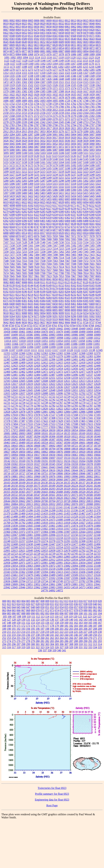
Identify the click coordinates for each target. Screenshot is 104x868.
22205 (37, 538)
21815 (59, 523)
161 (71, 623)
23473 (22, 575)
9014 (92, 310)
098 (71, 613)
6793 (12, 230)
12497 (82, 375)
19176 (30, 461)
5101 (31, 153)
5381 (31, 190)
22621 (22, 550)
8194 (18, 292)
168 (4, 626)
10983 (52, 335)
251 (100, 635)
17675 (7, 427)
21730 (82, 520)
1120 (73, 57)
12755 (30, 403)
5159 (31, 162)
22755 (97, 553)
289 (81, 641)
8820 (37, 310)
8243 (86, 295)
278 (28, 641)
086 (14, 613)
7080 (6, 239)
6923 (80, 233)
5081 (18, 150)
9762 (61, 325)
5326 (24, 187)
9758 (42, 325)
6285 (43, 211)
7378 (18, 255)
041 (100, 604)
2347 (74, 122)
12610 (60, 381)
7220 (80, 248)
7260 (49, 252)
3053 (43, 131)
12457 (82, 369)
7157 (6, 245)
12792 (22, 409)
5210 (12, 171)
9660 (55, 322)
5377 (12, 190)
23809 (15, 584)
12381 (75, 356)
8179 (55, 289)
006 (33, 601)
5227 (12, 175)
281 (43, 641)
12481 (15, 375)
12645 (30, 390)
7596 (61, 264)
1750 (98, 101)
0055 (31, 27)
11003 (75, 338)
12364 (52, 353)
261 (47, 638)
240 (47, 635)
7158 (12, 245)
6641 (92, 224)
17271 (37, 418)
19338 (45, 464)
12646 (37, 390)
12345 (99, 350)
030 (47, 604)
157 (52, 623)
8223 (61, 295)
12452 (45, 369)
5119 (30, 156)
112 (38, 616)
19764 (52, 473)
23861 (52, 584)
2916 (31, 131)
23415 (67, 572)
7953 (61, 276)
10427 (98, 325)
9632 (86, 319)
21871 (67, 526)
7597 (67, 264)
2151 (12, 113)
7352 (98, 252)
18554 (45, 443)
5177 (43, 165)
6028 (61, 202)
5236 (67, 175)
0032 (61, 24)
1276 (49, 70)
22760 (15, 557)
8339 (74, 298)
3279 (80, 131)
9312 (30, 319)
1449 (67, 79)
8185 (86, 289)
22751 (82, 553)
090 (33, 613)
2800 (12, 128)
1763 (80, 104)
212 (14, 632)
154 (38, 623)
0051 (6, 27)
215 (28, 632)
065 (14, 610)
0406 (61, 30)
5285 (37, 181)
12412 (44, 362)
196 (38, 629)
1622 (12, 94)
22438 (30, 544)
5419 (12, 196)
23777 (75, 581)
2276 (92, 119)
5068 (43, 147)
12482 (22, 375)
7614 (61, 267)
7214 (55, 248)
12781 (45, 406)
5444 (86, 196)
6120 (67, 205)
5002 (61, 134)
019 (95, 601)
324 (47, 647)
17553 (52, 424)
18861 (37, 452)
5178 (49, 165)
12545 (30, 378)
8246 (92, 295)
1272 (24, 70)
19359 (75, 464)
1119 (67, 57)
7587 (31, 264)
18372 (30, 439)
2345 (61, 122)
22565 (82, 547)
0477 (74, 33)
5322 (98, 184)
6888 (6, 233)
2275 (86, 119)
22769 (22, 557)
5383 (37, 190)
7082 (18, 239)
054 (62, 607)
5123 (55, 156)
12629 (7, 387)
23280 (60, 569)
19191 (45, 461)
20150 (15, 486)
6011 (86, 199)
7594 (49, 264)
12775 (7, 406)
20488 (60, 492)
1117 (55, 57)
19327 (37, 464)
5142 (67, 159)
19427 (37, 467)
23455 (7, 575)
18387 (52, 439)
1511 (61, 82)
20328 (60, 489)
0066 (98, 27)
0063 (80, 27)
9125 (74, 313)
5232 (43, 175)
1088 (86, 54)
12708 (97, 393)
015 (76, 601)
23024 (67, 563)
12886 (82, 412)
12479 (97, 372)
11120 (70, 350)
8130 (92, 282)
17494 (15, 424)
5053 (61, 144)
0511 (30, 36)
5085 (43, 150)
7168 (61, 245)
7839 (6, 276)
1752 (12, 104)
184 (81, 626)
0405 (55, 30)
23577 (45, 578)
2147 (86, 110)
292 (95, 641)
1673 (37, 97)
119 (71, 616)
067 (23, 610)
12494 (67, 375)
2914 (18, 131)
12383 (90, 356)
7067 (67, 236)
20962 (67, 504)
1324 (74, 73)
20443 (45, 492)
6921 (67, 233)
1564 (12, 88)
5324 (12, 187)
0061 (67, 27)
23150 (22, 569)
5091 (80, 150)
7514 (61, 258)
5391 (80, 190)
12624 (67, 384)
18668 (37, 446)
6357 (37, 218)
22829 (90, 557)
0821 (24, 45)
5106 (61, 153)
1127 (19, 61)
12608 (45, 381)
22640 (30, 550)
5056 (74, 144)
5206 (86, 168)
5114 (6, 156)
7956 (67, 276)
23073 (60, 566)
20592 (7, 498)
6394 (18, 221)
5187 (98, 165)
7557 (37, 261)
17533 (30, 424)
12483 (30, 375)
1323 (67, 73)
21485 (7, 517)
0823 (37, 45)
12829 (15, 412)
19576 (97, 467)
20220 (67, 486)
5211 (18, 171)
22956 (97, 560)
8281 (43, 298)
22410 (22, 544)
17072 (30, 415)
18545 (37, 443)
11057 (74, 341)
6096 (98, 202)
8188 (92, 289)
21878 (82, 526)
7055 (49, 236)
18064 (82, 430)
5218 (61, 171)
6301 (67, 211)
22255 (15, 541)
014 (71, 601)
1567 (31, 88)
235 (23, 635)
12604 (15, 381)
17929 (90, 427)
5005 (80, 134)
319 (23, 647)
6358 (43, 218)
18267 (22, 436)
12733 (15, 399)
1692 (37, 101)
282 (47, 641)
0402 (43, 30)
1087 (80, 54)
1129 (31, 61)
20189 (52, 486)
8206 (80, 292)
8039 (43, 279)
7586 (24, 264)
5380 (24, 190)
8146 (43, 285)
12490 (60, 375)
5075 (80, 147)
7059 (55, 236)
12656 (15, 393)
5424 (43, 196)
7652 (43, 270)
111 (33, 616)
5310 (37, 184)
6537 (98, 221)
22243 (97, 538)
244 (66, 635)
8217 (49, 295)
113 (42, 616)
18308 (60, 436)
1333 (98, 73)
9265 (18, 316)
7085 (37, 239)
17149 (60, 415)
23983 (52, 587)
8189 (98, 289)
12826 (90, 409)
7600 (86, 264)
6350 (98, 215)
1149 (61, 61)
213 (18, 632)
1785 (92, 107)
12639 (82, 387)
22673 (60, 550)
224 (71, 632)
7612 (49, 267)
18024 (45, 430)
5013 (30, 138)
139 (66, 620)
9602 (67, 319)
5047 (24, 144)
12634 (45, 387)
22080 (22, 535)
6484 (67, 221)
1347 (80, 76)
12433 (67, 366)
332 (86, 647)
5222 (80, 171)
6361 (61, 218)
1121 (79, 57)
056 (71, 607)
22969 (15, 563)
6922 (74, 233)
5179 (55, 165)
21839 (15, 526)
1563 (6, 88)
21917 (67, 529)
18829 (15, 452)
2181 (86, 116)
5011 (18, 138)
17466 (90, 421)
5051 (49, 144)
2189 (18, 119)
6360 (55, 218)
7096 (80, 239)
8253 (12, 298)
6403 (49, 221)
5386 (55, 190)
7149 (55, 242)
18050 (67, 430)
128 (14, 620)
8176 (43, 289)
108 (19, 616)
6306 (98, 211)
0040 (92, 24)
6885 (92, 230)
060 (90, 607)
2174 (49, 116)
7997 (92, 276)
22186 (22, 538)
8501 (92, 307)
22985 (52, 563)
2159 (61, 113)
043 (9, 607)
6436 (55, 221)
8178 (49, 289)
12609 (52, 381)
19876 (7, 476)
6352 (6, 218)
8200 (49, 292)
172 (23, 626)
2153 (24, 113)
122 (85, 616)
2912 (6, 131)
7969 (80, 276)
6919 (55, 233)
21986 (52, 532)
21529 (75, 517)
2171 (31, 116)
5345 (92, 187)
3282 (98, 131)
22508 (15, 547)
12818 (30, 409)
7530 (74, 258)
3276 (61, 131)
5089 (67, 150)
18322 (82, 436)
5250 (55, 178)
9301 (86, 316)
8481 (31, 307)
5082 (24, 150)
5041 (98, 141)
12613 (82, 381)
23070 (45, 566)
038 (86, 604)
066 (19, 610)
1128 (25, 61)
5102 (37, 153)
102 (90, 613)
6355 (24, 218)
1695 (55, 101)
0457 (55, 33)
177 (47, 626)
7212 (43, 248)
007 (38, 601)
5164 (61, 162)
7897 (43, 276)
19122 (82, 458)
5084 (37, 150)
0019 (6, 24)
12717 (44, 396)
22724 (22, 553)
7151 (67, 242)
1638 (86, 94)
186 (90, 626)
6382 (86, 218)
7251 (12, 252)
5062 (6, 147)
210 (4, 632)
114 (47, 616)
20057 (45, 480)
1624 (24, 94)
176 (43, 626)
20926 (45, 504)
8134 (98, 282)
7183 (80, 245)
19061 (75, 455)
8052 (61, 279)
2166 (98, 113)
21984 (45, 532)
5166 (74, 162)
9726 (86, 322)
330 (76, 647)
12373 (22, 356)
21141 (59, 507)
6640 (86, 224)
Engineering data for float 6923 (52, 800)
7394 (49, 255)
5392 (86, 190)
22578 (90, 547)
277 (23, 641)
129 (19, 620)
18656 (30, 446)
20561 (52, 495)
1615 (74, 91)
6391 (98, 218)
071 (43, 610)
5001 (55, 134)
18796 (60, 449)
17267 (30, 418)
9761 (54, 325)
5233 (49, 175)
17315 (60, 418)
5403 (43, 193)
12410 (30, 362)
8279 (37, 298)
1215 (85, 67)
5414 (80, 193)
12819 (37, 409)
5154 (98, 159)
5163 (55, 162)
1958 (49, 110)
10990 (7, 338)
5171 (6, 165)
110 (29, 616)
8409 (18, 304)
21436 (52, 513)
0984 (18, 54)
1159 (25, 64)
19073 (22, 458)
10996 (45, 338)
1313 (12, 73)
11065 (7, 344)
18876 (60, 452)
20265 (15, 489)
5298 (61, 181)
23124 (7, 569)
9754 (24, 325)
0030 (49, 24)
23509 (75, 575)
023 (14, 604)
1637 (80, 94)
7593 (43, 264)
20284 (45, 489)
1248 (98, 67)
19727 (22, 473)
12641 (97, 387)
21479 (97, 513)
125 (99, 616)
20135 (67, 483)
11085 (67, 344)
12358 (15, 353)
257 (28, 638)
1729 (67, 101)
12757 (37, 403)
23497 (67, 575)
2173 (43, 116)
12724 (67, 396)
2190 (24, 119)
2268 (43, 119)
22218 (60, 538)
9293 (61, 316)
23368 (30, 572)
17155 (67, 415)
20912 (22, 504)
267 (76, 638)
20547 (37, 495)
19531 (90, 467)
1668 (6, 97)
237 (33, 635)
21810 (45, 523)
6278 (98, 208)
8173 (24, 289)
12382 (82, 356)
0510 (24, 36)
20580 (90, 495)
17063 (22, 415)
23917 (82, 584)
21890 (22, 529)
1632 (55, 94)
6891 (18, 233)
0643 (92, 39)
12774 (97, 403)
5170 (98, 162)
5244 (18, 178)
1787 (6, 110)
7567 (67, 261)
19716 (7, 473)
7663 (67, 270)
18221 (97, 433)
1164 (55, 64)
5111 (86, 153)
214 (23, 632)
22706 (90, 550)
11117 (55, 350)
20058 (52, 480)
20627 (75, 498)
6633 (49, 224)
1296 (98, 70)
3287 (31, 134)
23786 (90, 581)
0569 (80, 36)
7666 (80, 270)
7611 (43, 267)
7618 (73, 267)
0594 (49, 39)
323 (43, 647)
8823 (43, 310)
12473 (60, 372)
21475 (90, 513)
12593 (7, 381)
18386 (45, 439)
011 (57, 601)
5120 (36, 156)
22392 (7, 544)
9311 (24, 319)
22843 (7, 560)
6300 (61, 211)
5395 (92, 190)
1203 (67, 67)
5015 (43, 138)
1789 (18, 110)
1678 (61, 97)
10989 (97, 335)
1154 (91, 61)
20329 (67, 489)
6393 (12, 221)
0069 (18, 30)
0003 (18, 20)
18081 (7, 433)
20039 (7, 480)
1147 (49, 61)
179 (57, 626)
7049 (43, 236)
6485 (74, 221)
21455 (67, 513)
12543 (22, 378)
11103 (82, 347)
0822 (31, 45)
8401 (98, 301)
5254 (74, 178)
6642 (98, 224)
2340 (31, 122)
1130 (37, 61)
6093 (80, 202)
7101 (86, 239)
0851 (43, 48)
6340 (92, 215)
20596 (15, 498)
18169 (82, 433)
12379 (60, 356)
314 (100, 644)
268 (81, 638)
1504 (37, 82)
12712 (22, 396)
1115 (43, 57)
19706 (97, 470)
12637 (67, 387)
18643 (15, 446)
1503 (31, 82)
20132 (52, 483)
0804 (92, 42)
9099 (61, 313)
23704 (22, 581)
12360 (22, 353)
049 (38, 607)
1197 (30, 67)
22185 (15, 538)
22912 (52, 560)
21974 (30, 532)
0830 (67, 45)
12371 (7, 356)
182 (71, 626)
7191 (31, 248)
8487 (61, 307)
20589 (97, 495)
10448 (75, 329)
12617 (15, 384)
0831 (74, 45)
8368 (80, 298)
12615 (97, 381)
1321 (55, 73)
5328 (37, 187)
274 (9, 641)
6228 (55, 208)
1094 (25, 57)
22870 (30, 560)
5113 (98, 153)
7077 (86, 236)
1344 (61, 76)
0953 (98, 51)
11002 (67, 338)
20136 (74, 483)
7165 (43, 245)
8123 (61, 282)
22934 (75, 560)
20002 (90, 476)
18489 (22, 443)
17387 (22, 421)
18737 (90, 446)
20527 (97, 492)
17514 (22, 424)
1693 (43, 101)
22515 (22, 547)
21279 (15, 510)
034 (66, 604)
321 (33, 647)
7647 (24, 270)
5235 (61, 175)
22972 (30, 563)
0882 (49, 51)
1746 (74, 101)
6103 (37, 205)
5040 (92, 141)
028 (38, 604)
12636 (60, 387)
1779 (55, 107)
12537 (90, 375)
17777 (45, 427)
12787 (90, 406)
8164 (86, 285)
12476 (75, 372)
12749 (90, 399)
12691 (52, 393)
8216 (43, 295)
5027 (12, 141)
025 (23, 604)
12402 (82, 359)
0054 (24, 27)
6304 (86, 211)
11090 (89, 344)
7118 (18, 242)
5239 (86, 175)
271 (95, 638)
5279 (98, 178)
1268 (6, 70)
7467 (43, 258)
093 (47, 613)
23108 (97, 566)
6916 (37, 233)
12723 (59, 396)
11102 (74, 347)
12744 (60, 399)
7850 (24, 276)
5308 (24, 184)
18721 (75, 446)
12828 (7, 412)
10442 (60, 329)
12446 (97, 366)
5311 (43, 184)
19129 (89, 458)
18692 (52, 446)
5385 (49, 190)
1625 (31, 94)
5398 (12, 193)
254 (14, 638)
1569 (43, 88)
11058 (82, 341)
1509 (49, 82)
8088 (24, 282)
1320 (49, 73)
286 (66, 641)
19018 (45, 455)
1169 (85, 64)
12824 (75, 409)
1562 (98, 85)
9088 (24, 313)
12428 (37, 366)
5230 (31, 175)
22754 (90, 553)
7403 (67, 255)
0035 (80, 24)
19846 (82, 473)
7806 (80, 273)
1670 (18, 97)
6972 (24, 236)
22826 (82, 557)
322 (38, 647)
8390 (55, 301)
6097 (6, 205)
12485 (45, 375)
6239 (67, 208)
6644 (12, 227)
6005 (67, 199)
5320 (86, 184)
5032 (43, 141)
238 (38, 635)
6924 (86, 233)
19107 (60, 458)
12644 (22, 390)
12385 (7, 359)
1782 (74, 107)
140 (71, 620)
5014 (37, 138)
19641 (67, 470)
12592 (97, 378)
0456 (49, 33)
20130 (44, 483)
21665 (30, 520)
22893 (45, 560)
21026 (15, 507)
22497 (7, 547)
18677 (45, 446)
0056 (37, 27)
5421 (24, 196)
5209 (6, 171)
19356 (67, 464)
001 (9, 601)
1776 (37, 107)
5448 (12, 199)
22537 (45, 547)
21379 (7, 513)
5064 (18, 147)
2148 (92, 110)
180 (62, 626)
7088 (49, 239)
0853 (55, 48)
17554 (60, 424)
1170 (91, 64)
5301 (80, 181)
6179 (86, 205)
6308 (12, 215)
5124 (61, 156)
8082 (6, 282)
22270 (37, 541)
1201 (55, 67)
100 (81, 613)
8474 (6, 307)
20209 (60, 486)
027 (33, 604)
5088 (61, 150)
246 (76, 635)
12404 (90, 359)
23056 (22, 566)
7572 (86, 261)
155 (43, 623)
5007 (92, 134)
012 (61, 601)
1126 (13, 61)
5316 (61, 184)
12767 (60, 403)
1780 (61, 107)
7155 (92, 242)
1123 (91, 57)
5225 (98, 171)
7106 (98, 239)
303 (47, 644)
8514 (12, 310)
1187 (18, 67)
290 (86, 641)
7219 (73, 248)
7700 (43, 273)
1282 (86, 70)
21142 (67, 507)
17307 (45, 418)
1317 (37, 73)
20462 (52, 492)
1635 (74, 94)
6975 (31, 236)
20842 (97, 501)
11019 (30, 341)
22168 (97, 535)
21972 (22, 532)
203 (71, 629)
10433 (15, 329)
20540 (30, 495)
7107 (6, 242)
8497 (74, 307)
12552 (60, 378)
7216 (67, 248)
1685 (98, 97)
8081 (98, 279)
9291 (55, 316)
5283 (24, 181)
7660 (55, 270)
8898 (67, 310)
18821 (90, 449)
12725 (74, 396)
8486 (55, 307)
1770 (24, 107)
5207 (92, 168)
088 (23, 613)
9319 (55, 319)
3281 (92, 131)
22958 (7, 563)
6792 (6, 230)
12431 (60, 366)
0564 (49, 36)
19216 (67, 461)
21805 (37, 523)
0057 (43, 27)
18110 (52, 433)
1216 (92, 67)
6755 (86, 227)
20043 (22, 480)
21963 (15, 532)
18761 (22, 449)
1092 (13, 57)
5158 (24, 162)
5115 (12, 156)
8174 (31, 289)
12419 (89, 362)
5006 (86, 134)
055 (66, 607)
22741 (60, 553)
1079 (67, 54)
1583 (31, 91)
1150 (67, 61)
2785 (24, 125)
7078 (92, 236)
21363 (89, 510)
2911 (98, 128)
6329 (49, 215)
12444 (82, 366)
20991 (97, 504)
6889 (12, 233)
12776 (15, 406)
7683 (18, 273)
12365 (60, 353)
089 (28, 613)
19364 (82, 464)
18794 (52, 449)
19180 (37, 461)
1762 (74, 104)
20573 (75, 495)
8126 (73, 282)
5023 (86, 138)
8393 (74, 301)
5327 (31, 187)
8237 (80, 295)
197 (43, 629)
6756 (92, 227)
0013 (73, 20)
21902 (45, 529)
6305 (92, 211)
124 (94, 616)
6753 (73, 227)
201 (62, 629)
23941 (97, 584)
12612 (74, 381)
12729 (97, 396)
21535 (82, 517)
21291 (37, 510)
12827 (97, 409)
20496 (75, 492)
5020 (73, 138)
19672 (82, 470)
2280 (18, 122)
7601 (92, 264)
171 (19, 626)
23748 (52, 581)
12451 (37, 369)
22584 (97, 547)
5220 (67, 171)
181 (66, 626)
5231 (37, 175)
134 (43, 620)
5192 (31, 168)
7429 (18, 258)
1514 (80, 82)
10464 (37, 332)
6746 (30, 227)
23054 (15, 566)
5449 (18, 199)
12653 (90, 390)
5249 (49, 178)
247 (81, 635)
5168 (86, 162)
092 (43, 613)
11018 (22, 341)
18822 (97, 449)
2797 (92, 125)
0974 (6, 54)
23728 (37, 581)
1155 (97, 61)
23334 (90, 569)
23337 (97, 569)
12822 (60, 409)
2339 (24, 122)
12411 (37, 362)
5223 (86, 171)
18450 (90, 439)
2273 (74, 119)
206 (86, 629)
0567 (67, 36)
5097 (12, 153)
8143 (24, 285)
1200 (48, 67)
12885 (75, 412)
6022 (24, 202)
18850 (22, 452)
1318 (43, 73)
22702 (82, 550)
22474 (67, 544)
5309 (31, 184)
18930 (90, 452)
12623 (60, 384)
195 (33, 629)
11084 (59, 344)
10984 (60, 335)
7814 (86, 273)
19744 (30, 473)
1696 (61, 101)
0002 (12, 20)
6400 (37, 221)
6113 (43, 205)
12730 (7, 399)
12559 (75, 378)
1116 (49, 57)
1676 (49, 97)
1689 (24, 101)
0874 (6, 51)
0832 (80, 45)
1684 (92, 97)
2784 (18, 125)
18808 (67, 449)
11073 (22, 344)
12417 (74, 362)
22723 (15, 553)
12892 (7, 415)
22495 (90, 544)
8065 (74, 279)
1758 (49, 104)
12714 (29, 396)
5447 (6, 199)
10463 (30, 332)
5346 (98, 187)
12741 (45, 399)
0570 (86, 36)
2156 (43, 113)
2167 (6, 116)
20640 (97, 498)
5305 (6, 184)
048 (33, 607)
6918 (49, 233)
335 (100, 647)
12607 (37, 381)
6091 (67, 202)
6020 (12, 202)
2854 (86, 128)
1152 (79, 61)
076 (66, 610)
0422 (6, 33)
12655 (7, 393)
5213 (30, 171)
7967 (74, 276)
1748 (86, 101)
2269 (49, 119)
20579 (82, 495)
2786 (31, 125)
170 (14, 626)
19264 (82, 461)
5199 (74, 168)
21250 (97, 507)
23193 (45, 569)
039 (90, 604)
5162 (49, 162)
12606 (30, 381)
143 (86, 620)
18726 (82, 446)
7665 (74, 270)
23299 (75, 569)
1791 (31, 110)
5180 (61, 165)
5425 (49, 196)
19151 (15, 461)
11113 (48, 350)
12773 (90, 403)
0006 (37, 20)
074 (57, 610)
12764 (52, 403)
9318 (49, 319)
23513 (82, 575)
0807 (6, 45)
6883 (80, 230)
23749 (60, 581)
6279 (6, 211)
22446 (45, 544)
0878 (31, 51)
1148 (55, 61)
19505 (75, 467)
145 (95, 620)
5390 (74, 190)
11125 (84, 350)
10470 (45, 332)
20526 (90, 492)
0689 (61, 42)
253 (9, 638)
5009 (6, 138)
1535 (74, 85)
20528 (7, 495)
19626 (60, 470)
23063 (30, 566)
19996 (75, 476)
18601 (82, 443)
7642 (18, 270)
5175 (31, 165)
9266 (24, 316)
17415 (37, 421)
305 (57, 644)
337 (45, 650)
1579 (6, 91)
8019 (24, 279)
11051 (44, 341)
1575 (80, 88)
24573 (82, 587)
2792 (67, 125)
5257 (86, 178)
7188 (12, 248)
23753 (67, 581)
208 (95, 629)
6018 (98, 199)
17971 (7, 430)
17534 (37, 424)
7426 (12, 258)
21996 (60, 532)
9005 (86, 310)
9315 (43, 319)
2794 (74, 125)
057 (76, 607)
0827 (49, 45)
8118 (49, 282)
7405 (74, 255)
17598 (75, 424)
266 (71, 638)
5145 (86, 159)
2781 (98, 122)
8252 (6, 298)
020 (100, 601)
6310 (24, 215)
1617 (86, 91)
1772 (31, 107)
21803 (30, 523)
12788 (97, 406)
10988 (90, 335)
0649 (24, 42)
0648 (18, 42)
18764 (30, 449)
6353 (12, 218)
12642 (7, 390)
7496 (55, 258)
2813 (24, 128)
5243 (12, 178)
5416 (92, 193)
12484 (37, 375)
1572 (61, 88)
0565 (55, 36)
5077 (92, 147)
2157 (49, 113)
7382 (31, 255)
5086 (49, 150)
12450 (30, 369)
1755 (31, 104)
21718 (75, 520)
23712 (30, 581)
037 (81, 604)
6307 (6, 215)
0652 (43, 42)
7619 (80, 267)
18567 (60, 443)
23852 (37, 584)
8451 (61, 304)
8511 (6, 310)
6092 (74, 202)
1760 (61, 104)
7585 (18, 264)
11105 (96, 347)
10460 (15, 332)
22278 (52, 541)
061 (95, 607)
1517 (98, 82)
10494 (90, 332)
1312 (6, 73)
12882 (52, 412)
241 (52, 635)
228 (90, 632)
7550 (12, 261)
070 (38, 610)
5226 (6, 175)
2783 (12, 125)
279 (33, 641)
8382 (31, 301)
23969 (45, 587)
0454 (37, 33)
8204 (67, 292)
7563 (55, 261)
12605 (22, 381)
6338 (80, 215)
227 (85, 632)
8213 (24, 295)
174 (33, 626)
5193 (37, 168)
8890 (49, 310)
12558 (67, 378)
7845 (12, 276)
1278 (61, 70)
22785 (45, 557)
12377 (45, 356)
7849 (18, 276)
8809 (30, 310)
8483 (43, 307)
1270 (12, 70)
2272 (67, 119)
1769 (18, 107)
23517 (90, 575)
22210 (45, 538)
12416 (67, 362)
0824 (43, 45)
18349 (7, 439)
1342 (55, 76)
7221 (86, 248)
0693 (86, 42)
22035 (75, 532)
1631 (49, 94)
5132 (6, 159)
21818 (67, 523)
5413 (73, 193)
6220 (12, 208)
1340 (43, 76)
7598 (74, 264)
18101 (45, 433)
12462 (22, 372)
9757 (36, 325)
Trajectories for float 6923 (52, 788)
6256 (74, 208)
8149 (49, 285)
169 (9, 626)
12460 (7, 372)
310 (81, 644)
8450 (55, 304)
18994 (15, 455)
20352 (97, 489)
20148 (7, 486)
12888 (90, 412)
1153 (85, 61)
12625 (75, 384)
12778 (22, 406)
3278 (74, 131)
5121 (43, 156)
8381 (24, 301)
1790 (24, 110)
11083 (52, 344)
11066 (15, 344)
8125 (67, 282)
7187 (6, 248)
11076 (37, 344)
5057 (80, 144)
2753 (86, 122)
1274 (37, 70)
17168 (75, 415)
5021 (80, 138)
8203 (61, 292)
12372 (15, 356)
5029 (24, 141)
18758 (15, 449)
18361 (15, 439)
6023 (31, 202)
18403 (67, 439)
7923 (49, 276)
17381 (15, 421)
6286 (49, 211)
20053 (37, 480)
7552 (18, 261)
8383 (37, 301)
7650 (37, 270)
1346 (74, 76)
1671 (24, 97)
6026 (49, 202)
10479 (60, 332)
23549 (22, 578)
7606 (18, 267)
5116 (18, 156)
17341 (90, 418)
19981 (60, 476)
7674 (6, 273)
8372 (92, 298)
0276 (37, 30)
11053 (52, 341)
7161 (31, 245)
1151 (73, 61)
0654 (49, 42)
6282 (24, 211)
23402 (52, 572)
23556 (30, 578)
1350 (98, 76)
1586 (49, 91)
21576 (7, 520)
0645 (6, 42)
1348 (86, 76)
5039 (86, 141)
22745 (75, 553)
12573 (82, 378)
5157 (18, 162)
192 (19, 629)
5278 (92, 178)
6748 (43, 227)
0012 (67, 20)
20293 (52, 489)
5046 (18, 144)
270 (90, 638)
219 (47, 632)
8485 (49, 307)
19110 (67, 458)
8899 (73, 310)
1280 (74, 70)
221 (57, 632)
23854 (45, 584)
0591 (31, 39)
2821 (74, 128)
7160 (24, 245)
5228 (18, 175)
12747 (75, 399)
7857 (31, 276)
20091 (90, 480)
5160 (37, 162)
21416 (30, 513)
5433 (67, 196)
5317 (67, 184)
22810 (75, 557)
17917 (82, 427)
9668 (74, 322)
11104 (89, 347)
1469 (98, 79)
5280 (6, 181)
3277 (67, 131)
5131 (98, 156)
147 (4, 623)
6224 (31, 208)
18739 (97, 446)
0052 (12, 27)
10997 (52, 338)
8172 (18, 289)
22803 (60, 557)
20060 (60, 480)
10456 (97, 329)
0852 (49, 48)
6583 (12, 224)
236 (28, 635)
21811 (52, 523)
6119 (61, 205)
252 (4, 638)
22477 (75, 544)
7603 (98, 264)
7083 (24, 239)
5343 (86, 187)
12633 (37, 387)
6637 (67, 224)
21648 (15, 520)
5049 (37, 144)
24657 (97, 587)
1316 (31, 73)
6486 (80, 221)
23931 (90, 584)
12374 (30, 356)
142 (81, 620)
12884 (67, 412)
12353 (7, 353)
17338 (82, 418)
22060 (97, 532)
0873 (98, 48)
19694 (90, 470)
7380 (24, 255)
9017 (98, 310)
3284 (12, 134)
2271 (61, 119)
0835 (98, 45)
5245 (24, 178)
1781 (67, 107)
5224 (92, 171)
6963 (98, 233)
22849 (15, 560)
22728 (37, 553)
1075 (43, 54)
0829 (61, 45)
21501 (45, 517)
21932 (75, 529)
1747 (80, 101)
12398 (60, 359)
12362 (37, 353)
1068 (31, 54)
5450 (24, 199)
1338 (31, 76)
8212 (18, 295)
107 (14, 616)
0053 (18, 27)
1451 (80, 79)
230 (100, 632)
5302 (86, 181)
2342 (43, 122)
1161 (37, 64)
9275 (37, 316)
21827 (82, 523)
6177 (79, 205)
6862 (31, 230)
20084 (82, 480)
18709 (67, 446)
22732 (45, 553)
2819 (61, 128)
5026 (6, 141)
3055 (55, 131)
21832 (89, 523)
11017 (15, 341)
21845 (30, 526)
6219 (6, 208)
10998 (60, 338)
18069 (97, 430)
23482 (37, 575)
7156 (98, 242)
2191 (31, 119)
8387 (49, 301)
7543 (86, 258)
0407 (67, 30)
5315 (55, 184)
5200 (80, 168)
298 (23, 644)
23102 (90, 566)
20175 (37, 486)
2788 (43, 125)
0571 (92, 36)
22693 (75, 550)
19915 (22, 476)
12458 (90, 369)
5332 (61, 187)
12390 (30, 359)
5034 (55, 141)
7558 (43, 261)
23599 (75, 578)
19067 (7, 458)
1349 (92, 76)
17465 (82, 421)
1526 (55, 85)
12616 (7, 384)
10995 (37, 338)
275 (14, 641)
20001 (82, 476)
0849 (37, 48)
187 (95, 626)
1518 (6, 85)
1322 (61, 73)
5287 (43, 181)
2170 (24, 116)
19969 (37, 476)
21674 (45, 520)
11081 (44, 344)
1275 (43, 70)
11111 (34, 350)
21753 (97, 520)
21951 (97, 529)
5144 (80, 159)
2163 (80, 113)
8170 (12, 289)
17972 (15, 430)
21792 (22, 523)
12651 (75, 390)
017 (85, 601)
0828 (55, 45)
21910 (60, 529)
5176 (37, 165)
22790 (52, 557)
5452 (37, 199)
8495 (67, 307)
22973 (37, 563)
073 (52, 610)
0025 (24, 24)
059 (86, 607)
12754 (22, 403)
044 (14, 607)
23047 (90, 563)
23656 (7, 581)
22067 (15, 535)
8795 (24, 310)
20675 (30, 501)
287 (71, 641)
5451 (31, 199)
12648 (52, 390)
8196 (24, 292)
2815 (37, 128)
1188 (24, 67)
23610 (90, 578)
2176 (61, 116)
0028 (37, 24)
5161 (43, 162)
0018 (98, 20)
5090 (74, 150)
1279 (67, 70)
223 (66, 632)
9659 (49, 322)
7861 (37, 276)
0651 (37, 42)
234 (19, 635)
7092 (67, 239)
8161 (67, 285)
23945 (15, 587)
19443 (52, 467)
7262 (61, 252)
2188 (12, 119)
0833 (86, 45)
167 (100, 623)
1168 (79, 64)
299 (28, 644)
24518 (75, 587)
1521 (24, 85)
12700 (67, 393)
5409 (49, 193)
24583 (90, 587)
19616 (52, 470)
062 (100, 607)
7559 (49, 261)
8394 (80, 301)
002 (14, 601)
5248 (43, 178)
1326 (80, 73)
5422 (31, 196)
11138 (92, 350)
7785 (67, 273)
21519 (60, 517)
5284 (31, 181)
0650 (31, 42)
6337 (73, 215)
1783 (80, 107)
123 (90, 616)
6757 (98, 227)
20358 (15, 492)
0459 (67, 33)
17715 (22, 427)
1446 (55, 79)
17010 (15, 415)
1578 (98, 88)
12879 (30, 412)
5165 (67, 162)
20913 (30, 504)
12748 (82, 399)
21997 (67, 532)
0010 (55, 20)
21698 (67, 520)
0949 (92, 51)
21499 (37, 517)
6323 (37, 215)
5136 (31, 159)
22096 (52, 535)
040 (95, 604)
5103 (43, 153)
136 (52, 620)
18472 (15, 443)
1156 (7, 64)
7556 (31, 261)
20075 (67, 480)
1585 (43, 91)
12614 (89, 381)
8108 (37, 282)
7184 (86, 245)
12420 (97, 362)
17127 (52, 415)
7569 (80, 261)
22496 (97, 544)
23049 (97, 563)
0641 (80, 39)
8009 (12, 279)
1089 (92, 54)
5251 (61, 178)
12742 (52, 399)
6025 (43, 202)
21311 (67, 510)
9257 (98, 313)
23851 (30, 584)
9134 (80, 313)
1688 (18, 101)
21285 (22, 510)
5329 (43, 187)
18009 (22, 430)
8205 (74, 292)
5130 (92, 156)
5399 (18, 193)
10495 (97, 332)
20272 (30, 489)
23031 (75, 563)
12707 (90, 393)
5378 (18, 190)
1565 (18, 88)
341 (64, 650)
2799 (6, 128)
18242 (15, 436)
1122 (85, 57)
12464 (30, 372)
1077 (55, 54)
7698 (31, 273)
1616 (80, 91)
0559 (43, 36)
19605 (37, 470)
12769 (75, 403)
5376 (6, 190)
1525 (49, 85)
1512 (67, 82)
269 (86, 638)
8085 (12, 282)
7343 (80, 252)
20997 (7, 507)
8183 (74, 289)
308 (71, 644)
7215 (61, 248)
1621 (6, 94)
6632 (43, 224)
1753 (18, 104)
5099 (18, 153)
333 (90, 647)
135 (47, 620)
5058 (86, 144)
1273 (31, 70)
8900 (80, 310)
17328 (75, 418)
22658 (52, 550)
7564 (61, 261)
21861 (52, 526)
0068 (12, 30)
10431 (7, 329)
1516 (92, 82)
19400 (7, 467)
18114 (60, 433)
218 (42, 632)
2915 (24, 131)
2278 (6, 122)
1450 (74, 79)
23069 (37, 566)
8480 (24, 307)
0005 (31, 20)
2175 (55, 116)
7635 (6, 270)
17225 (7, 418)
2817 (49, 128)
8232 (73, 295)
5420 (18, 196)
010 (52, 601)
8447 (49, 304)
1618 (92, 91)
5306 (12, 184)
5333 (67, 187)
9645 (12, 322)
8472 (98, 304)
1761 (67, 104)
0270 (30, 30)
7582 (12, 264)
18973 (7, 455)
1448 (61, 79)
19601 (30, 470)
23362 (22, 572)
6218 (98, 205)
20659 (15, 501)
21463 (75, 513)
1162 (43, 64)
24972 (60, 590)
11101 (67, 347)
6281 (18, 211)
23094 (75, 566)
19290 (97, 461)
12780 (37, 406)
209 (100, 629)
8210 (6, 295)
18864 (52, 452)
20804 (75, 501)
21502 (52, 517)
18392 (60, 439)
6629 (24, 224)
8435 (31, 304)
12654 (97, 390)
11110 (27, 350)
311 (85, 644)
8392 (67, 301)
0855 (67, 48)
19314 (22, 464)
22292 (75, 541)
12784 (67, 406)
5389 (67, 190)
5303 (92, 181)
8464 (80, 304)
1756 (37, 104)
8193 (12, 292)
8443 (37, 304)
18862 (45, 452)
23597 (67, 578)
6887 (98, 230)
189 (4, 629)
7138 (30, 242)
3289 (43, 134)
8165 (92, 285)
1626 (37, 94)
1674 (43, 97)
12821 (52, 409)
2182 (92, 116)
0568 (73, 36)
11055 (67, 341)
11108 (19, 350)
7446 (31, 258)
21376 (97, 510)
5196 (55, 168)
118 (66, 616)
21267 (7, 510)
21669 (37, 520)
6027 (55, 202)
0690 (67, 42)
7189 (18, 248)
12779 (30, 406)
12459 (97, 369)
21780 (15, 523)
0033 (67, 24)
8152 (61, 285)
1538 (92, 85)
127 (9, 620)
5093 (92, 150)
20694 (37, 501)
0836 (6, 48)
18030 (52, 430)
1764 (86, 104)
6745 (24, 227)
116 (57, 616)
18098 (37, 433)
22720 (7, 553)
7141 (49, 242)
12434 (75, 366)
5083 (31, 150)
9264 (12, 316)
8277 (31, 298)
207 (90, 629)
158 (57, 623)
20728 (67, 501)
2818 (55, 128)
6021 (18, 202)
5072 (61, 147)
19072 (15, 458)
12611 (67, 381)
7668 (86, 270)
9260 (6, 316)
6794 (18, 230)
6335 (61, 215)
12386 (15, 359)
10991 (15, 338)
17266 (22, 418)
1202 (61, 67)
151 (23, 623)
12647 (45, 390)
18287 (30, 436)
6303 (80, 211)
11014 (7, 341)
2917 (37, 131)
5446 (98, 196)
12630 (15, 387)
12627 (90, 384)
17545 (45, 424)
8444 (43, 304)
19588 (15, 470)
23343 (7, 572)
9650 (24, 322)
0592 (37, 39)
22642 (37, 550)
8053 (67, 279)
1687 (12, 101)
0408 (73, 30)
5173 (18, 165)
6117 (55, 205)
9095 (49, 313)
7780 (61, 273)
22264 (30, 541)
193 (23, 629)
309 (76, 644)
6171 (73, 205)
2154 (31, 113)
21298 (52, 510)
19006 (22, 455)
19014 (30, 455)
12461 (15, 372)
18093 (22, 433)
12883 (60, 412)
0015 (86, 20)
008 (43, 601)
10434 (22, 329)
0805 (98, 42)
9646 (18, 322)
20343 (90, 489)
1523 (37, 85)
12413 (52, 362)
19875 (97, 473)
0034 (74, 24)
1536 (80, 85)
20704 (52, 501)
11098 (45, 347)
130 (23, 620)
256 (23, 638)
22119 (60, 535)
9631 (80, 319)
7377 (12, 255)
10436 (37, 329)
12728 (89, 396)
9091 (31, 313)
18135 (67, 433)
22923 (67, 560)
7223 (98, 248)
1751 (6, 104)
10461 (22, 332)
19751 (45, 473)
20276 (37, 489)
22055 (90, 532)
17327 (67, 418)
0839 (18, 48)
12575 (90, 378)
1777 (43, 107)
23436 (82, 572)
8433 (24, 304)
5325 (18, 187)
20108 (15, 483)
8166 (98, 285)
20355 (7, 492)
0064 (86, 27)
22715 (97, 550)
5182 (74, 165)
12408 (15, 362)
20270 (22, 489)
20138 (89, 483)
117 (61, 616)
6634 (55, 224)
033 (62, 604)
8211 (12, 295)
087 (19, 613)
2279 (12, 122)
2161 (67, 113)
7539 (80, 258)
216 (33, 632)
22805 (67, 557)
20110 (29, 483)
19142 (7, 461)
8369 (86, 298)
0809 (12, 45)
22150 (74, 535)
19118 (75, 458)
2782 (6, 125)
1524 (43, 85)
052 (52, 607)
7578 (6, 264)
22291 (67, 541)
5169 (92, 162)
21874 (75, 526)
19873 (90, 473)
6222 (18, 208)
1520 (18, 85)
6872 (37, 230)
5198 (67, 168)
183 (76, 626)
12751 (7, 403)
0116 (24, 30)
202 (66, 629)
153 (33, 623)
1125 (7, 61)
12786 (82, 406)
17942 (97, 427)
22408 (15, 544)
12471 (45, 372)
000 (4, 601)
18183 (89, 433)
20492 (67, 492)
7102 (92, 239)
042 (4, 607)
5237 (74, 175)
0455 (43, 33)
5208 (98, 168)
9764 (73, 325)
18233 (7, 436)
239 (43, 635)
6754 (80, 227)
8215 (37, 295)
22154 (82, 535)
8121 (55, 282)
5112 (92, 153)
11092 (8, 347)
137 (57, 620)
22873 (37, 560)
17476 (7, 424)
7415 (92, 255)
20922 (37, 504)
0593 (43, 39)
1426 (49, 79)
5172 (12, 165)
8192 (6, 292)
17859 (52, 427)
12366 (67, 353)
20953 (60, 504)
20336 (82, 489)
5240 (92, 175)
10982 (45, 335)
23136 (15, 569)
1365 (31, 79)
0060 (61, 27)
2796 (86, 125)
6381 (80, 218)
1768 (12, 107)
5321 (92, 184)
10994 (30, 338)
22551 (52, 547)
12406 (97, 359)
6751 (61, 227)
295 (9, 644)
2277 (98, 119)
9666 (67, 322)
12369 (90, 353)
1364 (24, 79)
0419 (86, 30)
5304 (98, 181)
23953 (30, 587)
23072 (52, 566)
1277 (55, 70)
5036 (67, 141)
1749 (92, 101)
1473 (12, 82)
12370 (97, 353)
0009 (49, 20)
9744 (98, 322)
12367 (75, 353)
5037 (74, 141)
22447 (52, 544)
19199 (52, 461)
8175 (37, 289)
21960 (7, 532)
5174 (24, 165)
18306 (52, 436)
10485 (67, 332)
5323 (6, 187)
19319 (30, 464)
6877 (55, 230)
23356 (15, 572)
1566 (24, 88)
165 (90, 623)
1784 (86, 107)
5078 (98, 147)
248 (86, 635)
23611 (97, 578)
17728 (30, 427)
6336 (67, 215)
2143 (61, 110)
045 (19, 607)
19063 (82, 455)
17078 (37, 415)
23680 (15, 581)
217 (38, 632)
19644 (75, 470)
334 (95, 647)
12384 (97, 356)
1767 (6, 107)
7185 (92, 245)
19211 (60, 461)
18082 (15, 433)
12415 (59, 362)
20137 (82, 483)
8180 (61, 289)
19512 (82, 467)
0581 (98, 36)
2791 (61, 125)
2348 (80, 122)
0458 (61, 33)
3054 (49, 131)
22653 (45, 550)
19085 (37, 458)
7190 (24, 248)
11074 (30, 344)
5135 (24, 159)
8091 (31, 282)
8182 (67, 289)
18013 (30, 430)
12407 (7, 362)
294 (4, 644)
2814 (31, 128)
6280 (12, 211)
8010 (18, 279)
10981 (37, 335)
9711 (80, 322)
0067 (6, 30)
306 (62, 644)
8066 (80, 279)
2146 (80, 110)
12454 (60, 369)
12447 (7, 369)
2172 (37, 116)
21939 (82, 529)
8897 (61, 310)
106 (10, 616)
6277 (92, 208)
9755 (30, 325)
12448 (15, 369)
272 (100, 638)
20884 (15, 504)
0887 (61, 51)
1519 (12, 85)
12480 (7, 375)
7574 (92, 261)
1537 (86, 85)
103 (95, 613)
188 (100, 626)
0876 (18, 51)
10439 (52, 329)
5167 (80, 162)
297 (19, 644)
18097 (30, 433)
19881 (15, 476)
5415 (86, 193)
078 (76, 610)
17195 (97, 415)
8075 (92, 279)
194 (28, 629)
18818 (75, 449)
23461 (15, 575)
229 (95, 632)
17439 (75, 421)
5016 (49, 138)
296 (14, 644)
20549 (45, 495)
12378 (52, 356)
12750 (97, 399)
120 (75, 616)
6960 (92, 233)
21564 (97, 517)
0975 (12, 54)
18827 (7, 452)
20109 (22, 483)
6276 (86, 208)
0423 (12, 33)
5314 (49, 184)
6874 (49, 230)
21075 (30, 507)
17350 (97, 418)
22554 (60, 547)
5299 (67, 181)
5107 (68, 153)
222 (61, 632)
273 (4, 641)
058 (81, 607)
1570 (49, 88)
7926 (55, 276)
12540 (97, 375)
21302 (60, 510)
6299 (55, 211)
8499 (86, 307)
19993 (67, 476)
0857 (80, 48)
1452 (86, 79)
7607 (24, 267)
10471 (52, 332)
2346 (67, 122)
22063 (7, 535)
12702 (82, 393)
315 (4, 647)
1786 (98, 107)
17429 (60, 421)
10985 (67, 335)
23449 (90, 572)
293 (100, 641)
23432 (75, 572)
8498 (80, 307)
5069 (49, 147)
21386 (15, 513)
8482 (37, 307)
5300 (74, 181)
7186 (98, 245)
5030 (31, 141)
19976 (52, 476)
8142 (18, 285)
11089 (82, 344)
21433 (45, 513)
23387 (37, 572)
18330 (90, 436)
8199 (43, 292)
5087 (55, 150)
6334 (55, 215)
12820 (45, 409)
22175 (7, 538)
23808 (7, 584)
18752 (7, 449)
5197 (61, 168)
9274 (31, 316)
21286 (30, 510)
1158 (19, 64)
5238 (80, 175)
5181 (67, 165)
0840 (24, 48)
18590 (67, 443)
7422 (98, 255)
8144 (31, 285)
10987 (82, 335)
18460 (97, 439)
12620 (37, 384)
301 (38, 644)
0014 (80, 20)
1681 (74, 97)
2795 (80, 125)
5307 (18, 184)
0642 (86, 39)
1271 (18, 70)
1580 (12, 91)
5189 (12, 168)
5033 (49, 141)
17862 (60, 427)
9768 (91, 325)
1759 (55, 104)
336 (40, 650)
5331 (55, 187)
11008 (89, 338)
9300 (80, 316)
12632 (30, 387)
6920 (61, 233)
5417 (98, 193)
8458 (67, 304)
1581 (18, 91)
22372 (97, 541)
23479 (30, 575)
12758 (45, 403)
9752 (18, 325)
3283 (6, 134)
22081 (30, 535)
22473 (60, 544)
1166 (67, 64)
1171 (97, 64)
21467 (82, 513)
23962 (37, 587)
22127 (67, 535)
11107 (12, 350)
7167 (55, 245)
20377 (30, 492)
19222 (74, 461)
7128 (24, 242)
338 (50, 650)
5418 (6, 196)
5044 (6, 144)
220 (52, 632)
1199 (42, 67)
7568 (74, 261)
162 (76, 623)
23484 (45, 575)
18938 (97, 452)
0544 (37, 36)
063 (4, 610)
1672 (31, 97)
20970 (75, 504)
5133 (12, 159)
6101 (25, 205)
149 (14, 623)
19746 (37, 473)
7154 (86, 242)
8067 (86, 279)
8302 (61, 298)
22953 (90, 560)
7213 (49, 248)
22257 (22, 541)
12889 (97, 412)
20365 (22, 492)
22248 (7, 541)
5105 (55, 153)
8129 (86, 282)
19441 (45, 467)
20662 (22, 501)
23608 (82, 578)
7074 (80, 236)
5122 (49, 156)
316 (9, 647)
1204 (73, 67)
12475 (67, 372)
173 (28, 626)
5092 (86, 150)
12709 (7, 396)
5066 (31, 147)
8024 (31, 279)
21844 (22, 526)
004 (23, 601)
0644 (98, 39)
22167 (89, 535)
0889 (74, 51)
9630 (73, 319)
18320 (67, 436)
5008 (98, 134)
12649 (60, 390)
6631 (37, 224)
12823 (67, 409)
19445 (60, 467)
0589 (24, 39)
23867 (60, 584)
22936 (82, 560)
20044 (30, 480)
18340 (97, 436)
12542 (15, 378)
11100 (60, 347)
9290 (49, 316)
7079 (98, 236)
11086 (74, 344)
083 (100, 610)
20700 (45, 501)
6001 (55, 199)
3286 (24, 134)
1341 (49, 76)
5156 (12, 162)
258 (33, 638)
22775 (37, 557)
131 (28, 620)
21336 (74, 510)
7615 (67, 267)
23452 (97, 572)
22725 (30, 553)
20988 (90, 504)
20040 (15, 480)
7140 (43, 242)
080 (86, 610)
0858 (86, 48)
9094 (43, 313)
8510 (98, 307)
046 (23, 607)
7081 (12, 239)
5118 (24, 156)
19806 (60, 473)
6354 (18, 218)
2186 (98, 116)
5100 (25, 153)
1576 (86, 88)
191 (14, 629)
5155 (6, 162)
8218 (55, 295)
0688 (55, 42)
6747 (37, 227)
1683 (86, 97)
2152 (18, 113)
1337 (24, 76)
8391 (61, 301)
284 (57, 641)
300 (33, 644)
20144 (97, 483)
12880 (37, 412)
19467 (67, 467)
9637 (98, 319)
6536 (92, 221)
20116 (37, 483)
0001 (6, 20)
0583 (12, 39)
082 (95, 610)
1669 (12, 97)
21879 (90, 526)
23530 (7, 578)
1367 (43, 79)
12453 (52, 369)
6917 (43, 233)
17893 (67, 427)
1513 (73, 82)
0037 (86, 24)
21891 (30, 529)
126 (4, 620)
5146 (92, 159)
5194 (43, 168)
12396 (52, 359)
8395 (86, 301)
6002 (61, 199)
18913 (75, 452)
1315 (24, 73)
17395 (30, 421)
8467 (86, 304)
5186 (92, 165)
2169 (18, 116)
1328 (92, 73)
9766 (85, 325)
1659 (92, 94)
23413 (60, 572)
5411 (61, 193)
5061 (98, 144)
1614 (67, 91)
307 (66, 644)
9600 (61, 319)
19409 (22, 467)
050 (43, 607)
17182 (90, 415)
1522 (31, 85)
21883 (7, 529)
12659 (37, 393)
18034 (60, 430)
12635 (52, 387)
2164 (86, 113)
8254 (18, 298)
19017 (37, 455)
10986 (75, 335)
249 (90, 635)
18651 (22, 446)
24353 (67, 587)
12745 (67, 399)
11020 (37, 341)
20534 (22, 495)
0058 (49, 27)
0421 (98, 30)
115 (52, 616)
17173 (82, 415)
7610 (37, 267)
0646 (12, 42)
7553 (24, 261)
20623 (67, 498)
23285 (67, 569)
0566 (61, 36)
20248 (7, 489)
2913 (12, 131)
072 (47, 610)
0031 (55, 24)
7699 (37, 273)
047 (28, 607)
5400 (24, 193)
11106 (5, 350)
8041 (49, 279)
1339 (37, 76)
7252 (18, 252)
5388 (61, 190)
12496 (75, 375)
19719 (15, 473)
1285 (92, 70)
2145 (74, 110)
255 (19, 638)
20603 (30, 498)
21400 (22, 513)
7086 (43, 239)
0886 (55, 51)
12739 (37, 399)
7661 (61, 270)
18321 (75, 436)
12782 (52, 406)
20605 (37, 498)
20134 (59, 483)
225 (76, 632)
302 (43, 644)
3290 (49, 134)
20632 (90, 498)
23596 (60, 578)
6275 (80, 208)
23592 (52, 578)
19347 (60, 464)
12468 (37, 372)
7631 (98, 267)
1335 (12, 76)
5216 (49, 171)
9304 (6, 319)
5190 (18, 168)
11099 (52, 347)
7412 (86, 255)
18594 (75, 443)
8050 (55, 279)
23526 (97, 575)
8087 (18, 282)
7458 (37, 258)
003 (19, 601)
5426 (55, 196)
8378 (12, 301)
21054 (22, 507)
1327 (86, 73)
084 (4, 613)
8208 (92, 292)
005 (28, 601)
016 (81, 601)
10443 (67, 329)
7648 (31, 270)
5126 (73, 156)
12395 (45, 359)
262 (52, 638)
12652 (82, 390)
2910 (92, 128)
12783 (60, 406)
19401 (15, 467)
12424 (22, 366)
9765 (79, 325)
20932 (52, 504)
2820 (67, 128)
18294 (37, 436)
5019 (67, 138)
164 (86, 623)
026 (28, 604)
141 (76, 620)
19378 (90, 464)
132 (33, 620)
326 (57, 647)
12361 (30, 353)
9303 (98, 316)
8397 (92, 301)
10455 (90, 329)
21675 (52, 520)
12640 (90, 387)
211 (9, 632)
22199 (30, 538)
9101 (67, 313)
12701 (75, 393)
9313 (37, 319)
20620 (60, 498)
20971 (82, 504)
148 (9, 623)
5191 (24, 168)
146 (100, 620)
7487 (49, 258)
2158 (55, 113)
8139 (12, 285)
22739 (52, 553)
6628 (18, 224)
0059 (55, 27)
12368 (82, 353)
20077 (75, 480)
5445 (92, 196)
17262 (15, 418)
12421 (7, 366)
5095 (6, 153)
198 (47, 629)
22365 (90, 541)
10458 (7, 332)
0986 (24, 54)
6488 (86, 221)
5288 (49, 181)
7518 (67, 258)
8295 (55, 298)
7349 (92, 252)
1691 (31, 101)
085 (9, 613)
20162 (22, 486)
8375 (6, 301)
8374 (98, 298)
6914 (24, 233)
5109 (80, 153)
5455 (49, 199)
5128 (86, 156)
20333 (75, 489)
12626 (82, 384)
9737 (92, 322)
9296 (74, 316)
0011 (61, 20)
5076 (86, 147)
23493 (60, 575)
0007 (43, 20)
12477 (82, 372)
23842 (22, 584)
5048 (31, 144)
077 (71, 610)
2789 (49, 125)
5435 (80, 196)
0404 (49, 30)
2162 (74, 113)
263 (57, 638)
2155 (37, 113)
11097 (37, 347)
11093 (15, 347)
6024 (37, 202)
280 (38, 641)
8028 (37, 279)
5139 (49, 159)
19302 (15, 464)
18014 (37, 430)
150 (19, 623)
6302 (74, 211)
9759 (48, 325)
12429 (45, 366)
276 (19, 641)
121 (80, 616)
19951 (30, 476)
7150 (61, 242)
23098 (82, 566)
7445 (24, 258)
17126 (45, 415)
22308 (82, 541)
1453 (92, 79)
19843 (75, 473)
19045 (60, 455)
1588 (61, 91)
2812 (18, 128)
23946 (22, 587)
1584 (37, 91)
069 (33, 610)
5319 (80, 184)
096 (62, 613)
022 (9, 604)
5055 (67, 144)
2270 (55, 119)
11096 (30, 347)
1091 (7, 57)
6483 (61, 221)
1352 (12, 79)
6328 (43, 215)
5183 (80, 165)
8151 (55, 285)
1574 (74, 88)
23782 (82, 581)
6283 (31, 211)
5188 (6, 168)
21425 (37, 513)
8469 (92, 304)
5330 (49, 187)
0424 (18, 33)
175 (38, 626)
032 (57, 604)
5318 (73, 184)
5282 (18, 181)
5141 (61, 159)
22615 (15, 550)
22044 (82, 532)
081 (90, 610)
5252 (67, 178)
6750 (55, 227)
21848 (37, 526)
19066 (97, 455)
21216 (89, 507)
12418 (82, 362)
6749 (49, 227)
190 (9, 629)
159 (62, 623)
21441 (60, 513)
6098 (12, 205)
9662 (61, 322)
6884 (86, 230)
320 (28, 647)
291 (90, 641)
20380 (37, 492)
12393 (37, 359)
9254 (86, 313)
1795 (43, 110)
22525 (37, 547)
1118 (61, 57)
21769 (7, 523)
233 (14, 635)
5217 (55, 171)
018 (90, 601)
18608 (90, 443)
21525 (67, 517)
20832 (82, 501)
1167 (73, 64)
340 (59, 650)
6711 (18, 227)
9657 (43, 322)
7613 (55, 267)
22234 (82, 538)
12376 (37, 356)
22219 (67, 538)
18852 (30, 452)
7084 (31, 239)
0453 (31, 33)
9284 (43, 316)
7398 (55, 255)
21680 (60, 520)
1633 (61, 94)
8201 (55, 292)
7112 (12, 242)
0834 (92, 45)
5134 (18, 159)
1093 (19, 57)
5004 (74, 134)
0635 (67, 39)
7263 (67, 252)
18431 (82, 439)
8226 (67, 295)
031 (52, 604)
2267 (37, 119)
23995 (60, 587)
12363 (45, 353)
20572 (67, 495)
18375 (37, 439)
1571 (55, 88)
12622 (52, 384)
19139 (97, 458)
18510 (30, 443)
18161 (74, 433)
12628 (97, 384)
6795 (24, 230)
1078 (61, 54)
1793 (37, 110)
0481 (92, 33)
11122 (77, 350)
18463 (7, 443)
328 (66, 647)
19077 (30, 458)
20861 (7, 504)
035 (71, 604)
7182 (74, 245)
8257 (24, 298)
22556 (75, 547)
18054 (75, 430)
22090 (37, 535)
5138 (43, 159)
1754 (24, 104)
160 (66, 623)
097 (66, 613)
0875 (12, 51)
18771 (37, 449)
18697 (60, 446)
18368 (22, 439)
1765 (92, 104)
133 (38, 620)
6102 (31, 205)
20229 (82, 486)
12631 (22, 387)
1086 (74, 54)
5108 (74, 153)
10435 (30, 329)
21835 (97, 523)
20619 (52, 498)
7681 (12, 273)
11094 (23, 347)
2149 (98, 110)
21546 (90, 517)
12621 (45, 384)
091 (38, 613)
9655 (37, 322)
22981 (45, 563)
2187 (6, 119)
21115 (45, 507)
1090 (98, 54)
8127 (80, 282)
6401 (43, 221)
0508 (12, 36)
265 (66, 638)
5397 (6, 193)
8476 (12, 307)
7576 (98, 261)
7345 (86, 252)
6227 (49, 208)
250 (95, 635)
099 (76, 613)
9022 (12, 313)
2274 (80, 119)
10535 (22, 335)
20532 (15, 495)
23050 (7, 566)
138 (62, 620)
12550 (45, 378)
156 (47, 623)
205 (81, 629)
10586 (30, 335)
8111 (43, 282)
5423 (37, 196)
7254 (31, 252)
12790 (7, 409)
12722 (52, 396)
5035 (61, 141)
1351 (6, 79)
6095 (92, 202)
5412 (67, 193)
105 (5, 616)
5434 (74, 196)
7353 (6, 255)
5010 (12, 138)
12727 (82, 396)
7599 (80, 264)
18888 (67, 452)
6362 (67, 218)
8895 (55, 310)
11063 (96, 341)
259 (38, 638)
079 (81, 610)
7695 (24, 273)
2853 (80, 128)
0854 (61, 48)
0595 (55, 39)
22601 (7, 550)
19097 (52, 458)
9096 (55, 313)
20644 (7, 501)
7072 (74, 236)
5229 (24, 175)
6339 (86, 215)
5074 (74, 147)
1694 (49, 101)
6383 (92, 218)
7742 (55, 273)
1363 (18, 79)
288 (76, 641)
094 (52, 613)
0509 (18, 36)
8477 (18, 307)
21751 (90, 520)
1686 (6, 101)
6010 (80, 199)
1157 (13, 64)
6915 (31, 233)
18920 (82, 452)
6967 (6, 236)
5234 (55, 175)
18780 (45, 449)
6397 (31, 221)
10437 (45, 329)
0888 (67, 51)
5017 (55, 138)
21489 (22, 517)
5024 (92, 138)
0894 (86, 51)
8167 (6, 289)
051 (47, 607)
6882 (74, 230)
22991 (60, 563)
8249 (98, 295)
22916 (60, 560)
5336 (80, 187)
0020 (12, 24)
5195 (49, 168)
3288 (37, 134)
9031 (18, 313)
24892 (52, 590)
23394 (45, 572)
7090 (61, 239)
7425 (6, 258)
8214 (30, 295)
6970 (18, 236)
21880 (97, 526)
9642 (6, 322)
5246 (31, 178)
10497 (7, 335)
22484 (82, 544)
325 (52, 647)
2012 (55, 110)
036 (76, 604)
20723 (60, 501)
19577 (7, 470)
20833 (90, 501)
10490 (82, 332)
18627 (97, 443)
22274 (45, 541)
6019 (6, 202)
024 (19, 604)
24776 (45, 590)
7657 (49, 270)
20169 (30, 486)
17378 (7, 421)
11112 (41, 350)
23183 (30, 569)
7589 (37, 264)
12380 (67, 356)
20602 (22, 498)
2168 (12, 116)
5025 (98, 138)
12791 (15, 409)
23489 (52, 575)
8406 (6, 304)
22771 (30, 557)
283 (52, 641)
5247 (37, 178)
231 (4, 635)
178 (52, 626)
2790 (55, 125)
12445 (90, 366)
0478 (80, 33)
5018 (61, 138)
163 (81, 623)
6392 (6, 221)
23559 (37, 578)
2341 (37, 122)
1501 (18, 82)
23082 (67, 566)
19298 (7, 464)
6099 (18, 205)
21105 (37, 507)
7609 (31, 267)
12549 (37, 378)
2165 (92, 113)
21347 (82, 510)
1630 (43, 94)
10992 (22, 338)
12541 (7, 378)
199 (52, 629)
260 (43, 638)
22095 (45, 535)
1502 (24, 82)
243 (62, 635)
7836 (98, 273)
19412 (30, 467)
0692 (80, 42)
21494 (30, 517)
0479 (86, 33)
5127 (79, 156)
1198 (36, 67)
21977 (37, 532)
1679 (67, 97)
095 (57, 613)
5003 (67, 134)
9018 (6, 313)
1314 (18, 73)
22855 (22, 560)
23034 (82, 563)
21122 (52, 507)
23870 (67, 584)
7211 (37, 248)
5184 (86, 165)
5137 (37, 159)
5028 (18, 141)
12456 (75, 369)
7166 (49, 245)
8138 (6, 285)
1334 (6, 76)
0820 (18, 45)
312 (90, 644)
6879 (61, 230)
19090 (45, 458)
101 (86, 613)
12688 (45, 393)
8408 (12, 304)
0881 (43, 51)
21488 (15, 517)
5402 (37, 193)
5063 (12, 147)
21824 (74, 523)
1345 (67, 76)
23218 (52, 569)
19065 (90, 455)
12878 (22, 412)
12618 (22, 384)
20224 (75, 486)
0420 (92, 30)
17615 (90, 424)
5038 (80, 141)
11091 (96, 344)
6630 (31, 224)
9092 (37, 313)
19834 (67, 473)
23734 (45, 581)
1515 (86, 82)
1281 (80, 70)
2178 (67, 116)
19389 (97, 464)
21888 (15, 529)
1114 (37, 57)
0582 (6, 39)
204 (76, 629)
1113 (31, 57)
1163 (49, 64)
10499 (15, 335)
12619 (30, 384)
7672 (98, 270)
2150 (6, 113)
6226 (43, 208)
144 (90, 620)
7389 (43, 255)
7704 (49, 273)
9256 (92, 313)
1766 (98, 104)
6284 (37, 211)
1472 (6, 82)
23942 (7, 587)
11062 (89, 341)
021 (4, 604)
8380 (18, 301)
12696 (60, 393)
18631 (7, 446)
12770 (82, 403)
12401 (75, 359)
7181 (67, 245)
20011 (97, 476)
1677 (55, 97)
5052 (55, 144)
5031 (37, 141)
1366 (37, 79)
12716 (37, 396)
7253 (24, 252)
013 (66, 601)
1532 (61, 85)
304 (52, 644)
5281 (12, 181)
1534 (67, 85)
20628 (82, 498)
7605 (12, 267)
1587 (55, 91)
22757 (7, 557)
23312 (82, 569)
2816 (43, 128)
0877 (24, 51)
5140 (55, 159)
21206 (82, 507)
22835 (97, 557)
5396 (98, 190)
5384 (43, 190)
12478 (90, 372)
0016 (92, 20)
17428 (52, 421)
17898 (75, 427)
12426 (30, 366)
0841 (31, 48)
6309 (18, 215)
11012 (97, 338)
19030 (52, 455)
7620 (86, 267)
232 (9, 635)
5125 (67, 156)
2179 (74, 116)
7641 (12, 270)
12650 (67, 390)
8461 (74, 304)
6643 (6, 227)
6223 (24, 208)
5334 (74, 187)
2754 (92, 122)
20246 (97, 486)
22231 (75, 538)
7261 (55, 252)
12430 (52, 366)
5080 (12, 150)
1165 (61, 64)
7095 (74, 239)
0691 (74, 42)
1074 (37, 54)
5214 (37, 171)
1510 (55, 82)
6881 (67, 230)
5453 (43, 199)
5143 (74, 159)
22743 (67, 553)
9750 (11, 325)
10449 (82, 329)
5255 (80, 178)
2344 (55, 122)
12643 (15, 390)
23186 (37, 569)
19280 (89, 461)
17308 (52, 418)
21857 (45, 526)
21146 (74, 507)
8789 (18, 310)
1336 (18, 76)
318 (19, 647)
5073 (67, 147)
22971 (22, 563)
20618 (45, 498)
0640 (74, 39)
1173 (12, 67)
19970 (45, 476)
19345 (52, 464)
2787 (37, 125)
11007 (82, 338)
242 (57, 635)
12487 (52, 375)
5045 (12, 144)
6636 (61, 224)
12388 (22, 359)
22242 (90, 538)
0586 (18, 39)
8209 (98, 292)
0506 (98, 33)
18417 (75, 439)
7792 (74, 273)
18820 (82, 449)
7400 (61, 255)
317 (14, 647)
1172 (6, 67)
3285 (18, 134)
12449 (22, 369)
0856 (74, 48)
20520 (82, 492)
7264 (74, 252)
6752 (67, 227)
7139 (37, 242)
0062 (74, 27)
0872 (92, 48)
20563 (60, 495)
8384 (43, 301)
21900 (37, 529)
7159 (18, 245)
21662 (22, 520)
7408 (80, 255)
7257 (37, 252)
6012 (92, 199)
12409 (22, 362)
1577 (92, 88)
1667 (98, 94)
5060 (92, 144)
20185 (45, 486)
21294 (45, 510)
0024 (18, 24)
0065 (92, 27)
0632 (61, 39)
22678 (67, 550)
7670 (92, 270)
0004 (24, 20)
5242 (6, 178)
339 (54, 650)
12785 (75, 406)
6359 (49, 218)
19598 (22, 470)
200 (57, 629)
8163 (80, 285)
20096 (97, 480)
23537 (15, 578)
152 (28, 623)
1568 (37, 88)
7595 (55, 264)
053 (57, 607)
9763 (67, 325)
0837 (12, 48)
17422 (45, 421)
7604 (6, 267)
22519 (30, 547)
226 (81, 632)
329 (71, 647)
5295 (55, 181)
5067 (37, 147)
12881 (45, 412)
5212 (24, 171)
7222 (92, 248)
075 (62, 610)
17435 (67, 421)
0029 (43, 24)
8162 (74, 285)
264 (62, 638)
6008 (74, 199)
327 (62, 647)
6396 (24, 221)
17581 (67, 424)
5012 (24, 138)
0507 (6, 36)
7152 (73, 242)
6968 (12, 236)
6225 (37, 208)
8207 (86, 292)
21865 (60, 526)
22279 (60, 541)
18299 (45, 436)
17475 (97, 421)
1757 (43, 104)
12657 (22, 393)
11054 (59, 341)
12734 (22, 399)
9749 (5, 325)
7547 (98, 258)
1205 (79, 67)
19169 (22, 461)
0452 (24, 33)
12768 (67, 403)
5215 (43, 171)
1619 (98, 91)
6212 (92, 205)
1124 (97, 57)
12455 (67, 369)
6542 (6, 224)
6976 (37, 236)
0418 (80, 30)
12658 (30, 393)
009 (47, 601)
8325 (67, 298)
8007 (6, 279)
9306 (18, 319)
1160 (31, 64)
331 (81, 647)
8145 (37, 285)
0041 (98, 24)
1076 (49, 54)
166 (95, 623)
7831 (92, 273)
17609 (82, 424)
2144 (67, 110)
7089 (55, 239)
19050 (67, 455)
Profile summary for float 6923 (52, 794)
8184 (80, 289)
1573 (67, 88)
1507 (43, 82)
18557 (52, 443)
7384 (37, 255)
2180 (80, 116)
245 (71, 635)
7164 (37, 245)
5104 (49, 153)
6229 (61, 208)
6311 (30, 215)
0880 (37, 51)
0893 (80, 51)
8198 (37, 292)
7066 (61, 236)
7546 (92, 258)
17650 (97, 424)
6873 (43, 230)
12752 (15, 403)
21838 (7, 526)
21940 (90, 529)
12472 (52, 372)
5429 (61, 196)
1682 (80, 97)
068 (28, 610)
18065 (90, 430)
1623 (18, 94)
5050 (43, 144)
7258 (43, 252)
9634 (92, 319)
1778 (49, 107)
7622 (92, 267)
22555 (67, 547)
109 (24, 616)
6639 (80, 224)
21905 (52, 529)
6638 (74, 224)
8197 (31, 292)
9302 (92, 316)
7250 (6, 252)
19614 (45, 470)
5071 (55, 147)
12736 (30, 399)
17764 (37, 427)
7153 (80, 242)
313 (95, 644)
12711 (14, 396)
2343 (49, 122)
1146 (43, 61)
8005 (98, 276)
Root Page (52, 805)
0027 (31, 24)
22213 (52, 538)
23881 (75, 584)
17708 (15, 427)
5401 (31, 193)
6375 (74, 218)
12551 (52, 378)
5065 (24, 147)
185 (86, 626)
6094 (86, 202)
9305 (12, 319)
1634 (67, 94)
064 (9, 610)
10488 (75, 332)
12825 (82, 409)
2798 (98, 125)
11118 (63, 350)
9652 (31, 322)
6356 (31, 218)
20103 (7, 483)
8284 (49, 298)
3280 (86, 131)
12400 (67, 359)
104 (100, 613)
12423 (15, 366)
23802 (97, 581)
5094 (98, 150)
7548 (6, 261)
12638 (75, 387)
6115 (49, 205)
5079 (6, 150)
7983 (86, 276)
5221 (73, 171)
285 (62, 641)
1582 (24, 91)
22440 (37, 544)
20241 (90, 486)
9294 (67, 316)
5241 (98, 175)
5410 (55, 193)
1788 (12, 110)
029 (43, 604)
